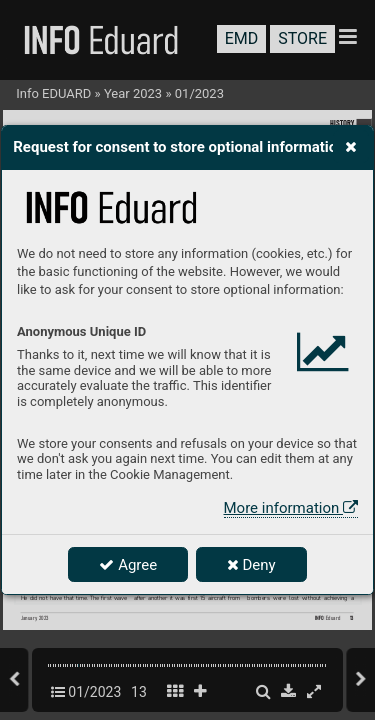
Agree (128, 565)
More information (291, 508)
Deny (251, 565)
